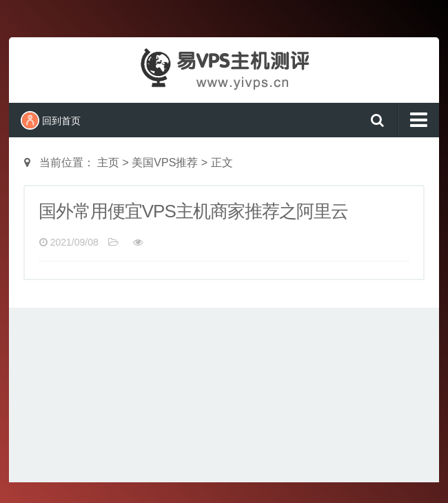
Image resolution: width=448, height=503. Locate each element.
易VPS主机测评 (224, 68)
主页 (108, 162)
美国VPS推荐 (165, 162)
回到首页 (51, 120)
